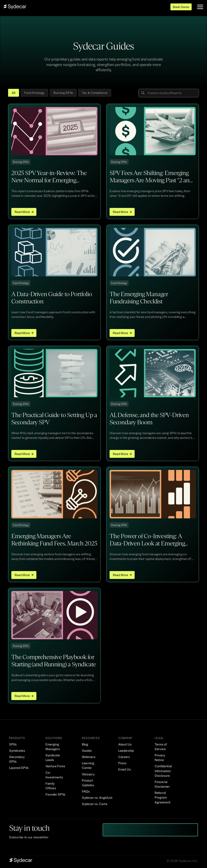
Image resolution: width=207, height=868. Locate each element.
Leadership (126, 751)
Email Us (124, 769)
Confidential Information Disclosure (164, 771)
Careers (124, 757)
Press (122, 763)
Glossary (88, 774)
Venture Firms (55, 766)
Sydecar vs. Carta (95, 804)
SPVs (13, 744)
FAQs (86, 791)
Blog (85, 744)
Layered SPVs (19, 768)
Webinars (89, 757)
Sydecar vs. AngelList (97, 798)
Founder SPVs (55, 794)
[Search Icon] (169, 93)
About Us (125, 744)
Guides (87, 751)
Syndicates (17, 751)
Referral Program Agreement (163, 797)
